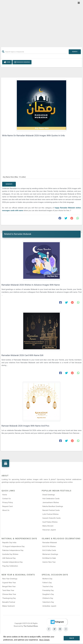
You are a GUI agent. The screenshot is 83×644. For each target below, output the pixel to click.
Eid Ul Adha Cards (49, 550)
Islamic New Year (49, 562)
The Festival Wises (31, 626)
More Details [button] (44, 640)
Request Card (7, 506)
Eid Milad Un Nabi (49, 558)
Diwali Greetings (49, 495)
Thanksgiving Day (9, 598)
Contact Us (7, 499)
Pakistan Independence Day (13, 550)
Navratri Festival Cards (51, 510)
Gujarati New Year (9, 583)
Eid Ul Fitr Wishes (49, 546)
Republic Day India (9, 543)
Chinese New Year (9, 594)
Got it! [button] (72, 638)
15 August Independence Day (13, 546)
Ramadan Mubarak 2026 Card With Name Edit (22, 355)
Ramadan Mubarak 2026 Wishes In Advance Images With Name (31, 285)
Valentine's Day (48, 602)
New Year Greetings (10, 579)
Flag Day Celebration (10, 566)
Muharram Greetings (50, 554)
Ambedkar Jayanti (49, 606)
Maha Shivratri (48, 526)
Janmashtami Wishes (51, 502)
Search (75, 52)
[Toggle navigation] (79, 3)
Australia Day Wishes (10, 554)
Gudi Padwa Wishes (50, 522)
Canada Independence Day (12, 562)
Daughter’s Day (48, 594)
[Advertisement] (41, 22)
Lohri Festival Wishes (51, 514)
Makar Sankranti (9, 606)
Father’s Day (47, 583)
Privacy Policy (8, 502)
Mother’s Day (47, 579)
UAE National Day (9, 558)
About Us (6, 510)
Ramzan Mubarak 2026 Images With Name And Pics (25, 426)
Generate (9, 184)
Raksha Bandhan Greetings (53, 506)
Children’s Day (48, 598)
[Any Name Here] (41, 177)
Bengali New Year (9, 586)
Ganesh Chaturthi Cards (52, 518)
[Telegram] (57, 622)
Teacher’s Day (48, 586)
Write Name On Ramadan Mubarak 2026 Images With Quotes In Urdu (33, 135)
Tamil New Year (8, 590)
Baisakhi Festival (9, 602)
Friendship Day (48, 590)
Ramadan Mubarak (22, 62)
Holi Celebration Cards (51, 499)
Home (7, 62)
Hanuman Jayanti (49, 530)
